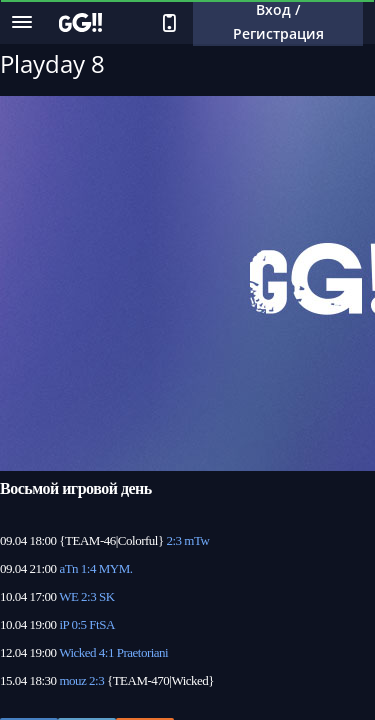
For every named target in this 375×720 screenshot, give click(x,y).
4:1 (106, 652)
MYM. (116, 568)
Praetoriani (143, 652)
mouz (72, 680)
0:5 (78, 624)
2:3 (173, 540)
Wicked (77, 652)
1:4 (88, 568)
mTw (196, 540)
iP (63, 624)
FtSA (101, 624)
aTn (68, 568)
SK (107, 596)
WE (68, 596)
